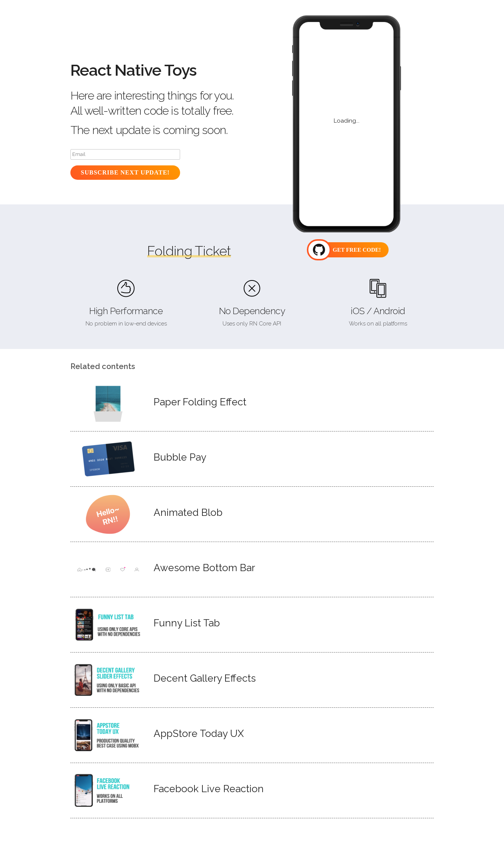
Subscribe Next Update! (125, 172)
